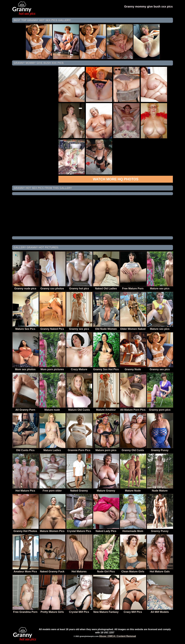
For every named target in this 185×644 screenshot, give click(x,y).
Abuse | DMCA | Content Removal (118, 636)
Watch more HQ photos (116, 179)
